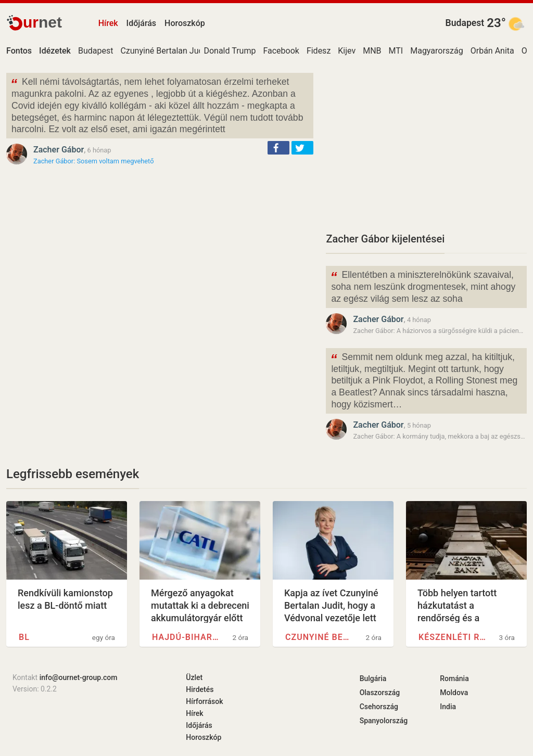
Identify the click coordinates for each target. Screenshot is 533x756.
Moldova (454, 693)
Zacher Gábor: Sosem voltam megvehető (93, 161)
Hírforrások (204, 701)
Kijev (347, 51)
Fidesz (319, 51)
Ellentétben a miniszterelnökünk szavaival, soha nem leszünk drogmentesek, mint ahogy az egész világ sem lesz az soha (423, 286)
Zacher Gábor (59, 150)
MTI (396, 51)
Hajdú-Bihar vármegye (186, 637)
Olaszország (380, 693)
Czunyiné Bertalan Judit (164, 51)
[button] (278, 148)
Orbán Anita (492, 51)
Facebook (281, 51)
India (448, 707)
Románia (454, 678)
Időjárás (142, 23)
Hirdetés (200, 689)
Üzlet (194, 677)
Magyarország (437, 51)
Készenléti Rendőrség (452, 637)
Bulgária (373, 678)
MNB (372, 51)
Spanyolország (384, 721)
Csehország (379, 707)
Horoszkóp (185, 23)
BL (24, 637)
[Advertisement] (426, 146)
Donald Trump (230, 51)
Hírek (108, 23)
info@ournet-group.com (79, 677)
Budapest (465, 23)
